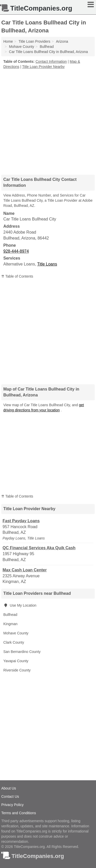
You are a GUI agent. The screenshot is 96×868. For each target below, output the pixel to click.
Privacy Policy (12, 805)
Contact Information (51, 61)
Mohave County (16, 633)
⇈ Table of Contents (17, 276)
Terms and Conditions (19, 813)
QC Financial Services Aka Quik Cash (39, 548)
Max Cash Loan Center (25, 570)
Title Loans (47, 264)
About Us (9, 788)
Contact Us (10, 796)
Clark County (14, 642)
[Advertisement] (48, 120)
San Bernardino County (22, 652)
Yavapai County (16, 661)
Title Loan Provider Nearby (43, 67)
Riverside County (17, 670)
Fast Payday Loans (21, 521)
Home (8, 41)
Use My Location (20, 605)
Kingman (10, 624)
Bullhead (10, 615)
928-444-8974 (16, 251)
